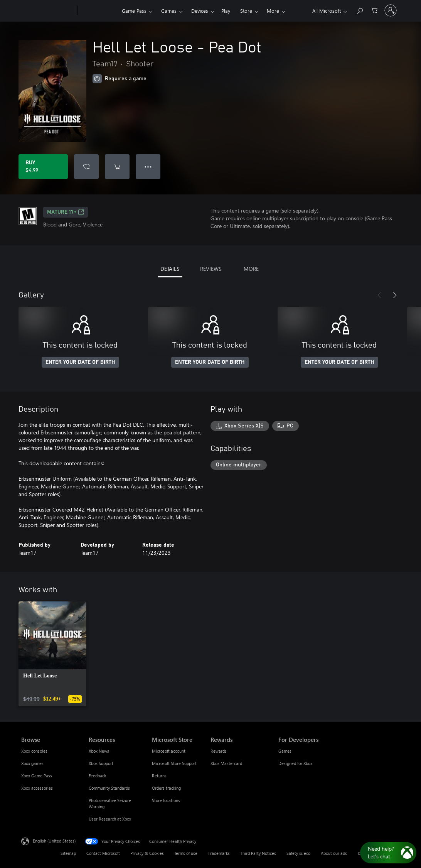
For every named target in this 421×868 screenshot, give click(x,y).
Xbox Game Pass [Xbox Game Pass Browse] (37, 776)
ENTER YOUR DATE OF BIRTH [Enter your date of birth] (80, 362)
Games (169, 11)
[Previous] (379, 295)
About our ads (334, 853)
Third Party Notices (258, 853)
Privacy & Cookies (147, 853)
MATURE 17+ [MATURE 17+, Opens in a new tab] (66, 212)
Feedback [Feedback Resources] (97, 776)
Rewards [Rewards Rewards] (219, 751)
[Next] (395, 295)
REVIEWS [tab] (211, 269)
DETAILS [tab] (170, 269)
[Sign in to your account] (391, 10)
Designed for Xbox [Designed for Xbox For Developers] (295, 763)
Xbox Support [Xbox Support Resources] (101, 763)
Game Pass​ (134, 11)
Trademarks (219, 853)
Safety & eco (298, 853)
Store (246, 11)
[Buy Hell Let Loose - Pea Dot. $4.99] (43, 167)
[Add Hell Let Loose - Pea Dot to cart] (117, 167)
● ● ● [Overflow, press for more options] (148, 166)
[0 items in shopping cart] (374, 10)
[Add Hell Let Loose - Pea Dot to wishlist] (86, 167)
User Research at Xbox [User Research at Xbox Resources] (110, 819)
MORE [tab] (251, 269)
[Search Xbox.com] (359, 10)
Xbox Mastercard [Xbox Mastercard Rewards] (226, 763)
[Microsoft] (48, 11)
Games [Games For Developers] (285, 751)
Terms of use (186, 853)
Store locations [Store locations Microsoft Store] (166, 800)
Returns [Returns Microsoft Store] (159, 776)
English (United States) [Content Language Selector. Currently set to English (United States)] (54, 841)
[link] (52, 654)
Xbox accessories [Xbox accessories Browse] (37, 788)
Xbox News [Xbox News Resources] (99, 751)
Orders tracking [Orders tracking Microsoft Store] (166, 788)
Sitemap (68, 853)
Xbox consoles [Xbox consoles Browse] (34, 751)
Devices (200, 11)
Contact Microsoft (103, 853)
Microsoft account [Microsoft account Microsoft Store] (169, 751)
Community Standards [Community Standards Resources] (109, 788)
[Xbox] (99, 11)
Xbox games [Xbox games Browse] (32, 763)
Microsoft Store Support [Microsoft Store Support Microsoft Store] (174, 763)
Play (226, 11)
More (273, 11)
